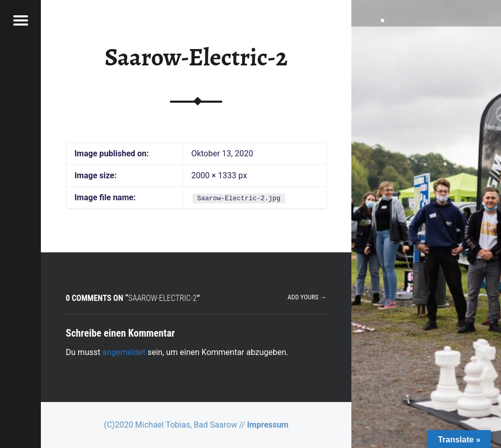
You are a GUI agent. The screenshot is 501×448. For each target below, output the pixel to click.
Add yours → (307, 297)
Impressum (268, 425)
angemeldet (124, 352)
